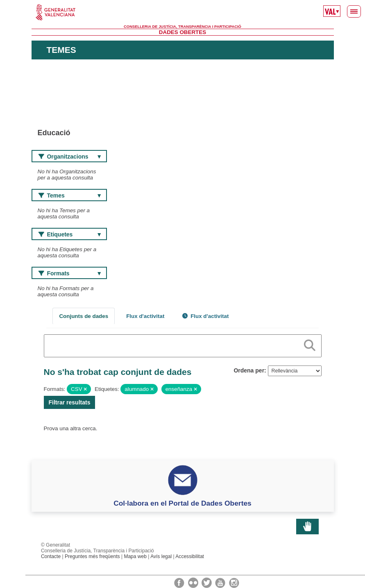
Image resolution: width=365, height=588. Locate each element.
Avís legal (161, 556)
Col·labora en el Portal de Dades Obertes (182, 503)
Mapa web (135, 556)
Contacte (51, 556)
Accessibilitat (190, 556)
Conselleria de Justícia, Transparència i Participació (182, 27)
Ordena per (249, 370)
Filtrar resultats (70, 402)
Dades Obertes (182, 32)
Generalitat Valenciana (183, 12)
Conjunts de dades (84, 316)
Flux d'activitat (145, 316)
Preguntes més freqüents (92, 556)
